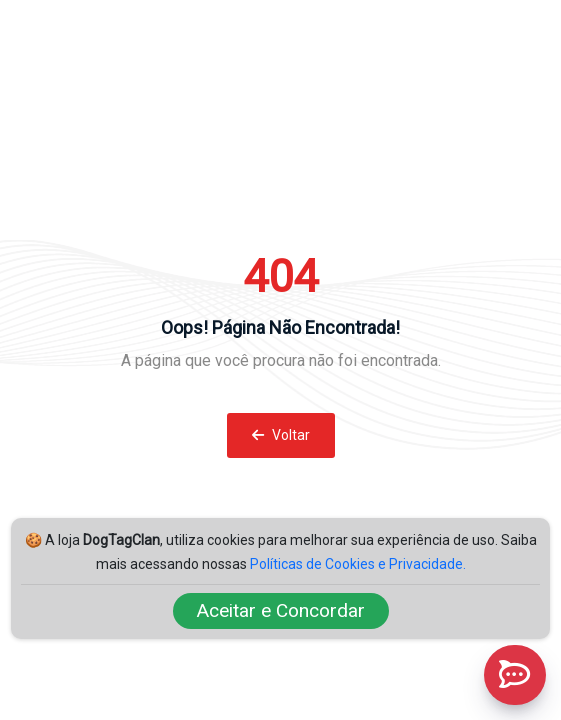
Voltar (281, 435)
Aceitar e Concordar (281, 610)
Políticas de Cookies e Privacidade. (358, 564)
